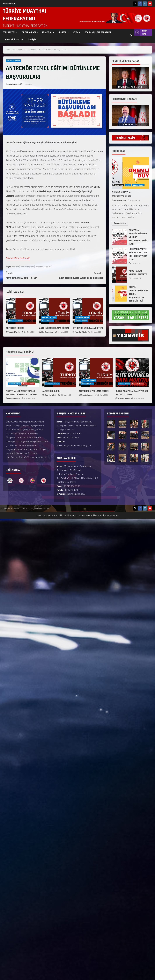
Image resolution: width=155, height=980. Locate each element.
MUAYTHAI (47, 32)
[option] (10, 481)
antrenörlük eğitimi (43, 267)
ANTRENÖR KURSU (15, 328)
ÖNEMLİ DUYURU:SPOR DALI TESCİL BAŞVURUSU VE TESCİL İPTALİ (119, 294)
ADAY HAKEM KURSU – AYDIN (30, 275)
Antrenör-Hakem (13, 61)
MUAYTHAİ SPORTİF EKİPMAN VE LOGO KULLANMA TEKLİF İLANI (119, 237)
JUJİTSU (62, 32)
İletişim (46, 508)
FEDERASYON (9, 32)
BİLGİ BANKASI (29, 32)
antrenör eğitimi (27, 267)
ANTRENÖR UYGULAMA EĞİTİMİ (54, 328)
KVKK (76, 32)
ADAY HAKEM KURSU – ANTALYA (119, 275)
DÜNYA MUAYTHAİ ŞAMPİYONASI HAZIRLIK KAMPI (132, 393)
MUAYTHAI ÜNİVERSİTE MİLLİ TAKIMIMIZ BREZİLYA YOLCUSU (21, 393)
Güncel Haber (48, 321)
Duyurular (119, 185)
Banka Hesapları (26, 508)
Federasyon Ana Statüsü (11, 508)
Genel (128, 185)
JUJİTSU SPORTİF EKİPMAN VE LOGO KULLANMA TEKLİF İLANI (119, 256)
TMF (88, 515)
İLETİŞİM (32, 39)
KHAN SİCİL (141, 32)
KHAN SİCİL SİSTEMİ (15, 39)
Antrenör (15, 267)
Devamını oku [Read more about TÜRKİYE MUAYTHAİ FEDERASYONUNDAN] (121, 223)
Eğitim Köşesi (38, 508)
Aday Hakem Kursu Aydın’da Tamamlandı (79, 275)
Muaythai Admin (14, 84)
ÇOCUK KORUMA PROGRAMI (98, 32)
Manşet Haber (28, 384)
